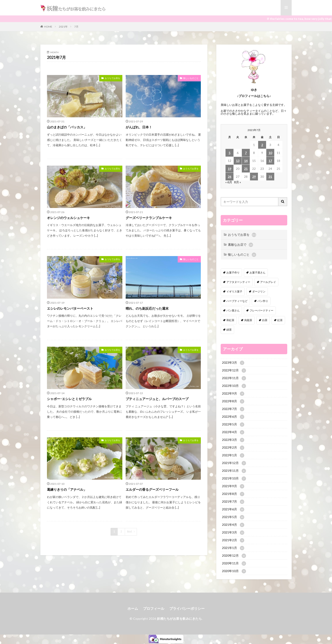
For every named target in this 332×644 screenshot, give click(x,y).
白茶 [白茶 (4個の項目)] (265, 320)
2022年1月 (233, 455)
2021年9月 (233, 486)
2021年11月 (234, 471)
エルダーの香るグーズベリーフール (152, 489)
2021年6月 (233, 509)
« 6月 (229, 182)
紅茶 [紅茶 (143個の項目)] (280, 320)
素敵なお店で (241, 245)
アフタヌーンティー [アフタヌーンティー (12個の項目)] (238, 282)
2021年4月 (233, 525)
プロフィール (154, 608)
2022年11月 (234, 378)
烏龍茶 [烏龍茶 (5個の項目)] (248, 320)
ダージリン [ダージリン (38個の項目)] (259, 291)
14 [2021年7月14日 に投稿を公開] (246, 161)
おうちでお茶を (112, 78)
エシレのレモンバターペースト (70, 308)
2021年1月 (233, 548)
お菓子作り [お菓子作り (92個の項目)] (233, 272)
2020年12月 (234, 556)
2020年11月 (234, 563)
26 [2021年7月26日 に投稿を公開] (229, 177)
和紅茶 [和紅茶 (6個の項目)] (230, 320)
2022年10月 (234, 386)
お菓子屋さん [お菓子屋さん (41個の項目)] (257, 272)
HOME (48, 27)
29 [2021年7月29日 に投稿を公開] (254, 177)
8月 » (238, 182)
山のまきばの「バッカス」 (67, 127)
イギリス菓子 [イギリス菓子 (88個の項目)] (234, 291)
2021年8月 (233, 494)
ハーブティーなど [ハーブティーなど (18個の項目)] (237, 301)
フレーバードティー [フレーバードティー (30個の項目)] (261, 310)
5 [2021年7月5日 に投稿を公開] (229, 153)
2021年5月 (233, 517)
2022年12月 (234, 371)
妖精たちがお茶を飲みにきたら (179, 619)
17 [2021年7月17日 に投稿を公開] (270, 161)
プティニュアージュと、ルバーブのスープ (157, 399)
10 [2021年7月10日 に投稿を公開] (270, 153)
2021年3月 (233, 533)
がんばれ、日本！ (139, 127)
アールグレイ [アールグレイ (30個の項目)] (268, 282)
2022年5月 (233, 425)
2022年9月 (233, 394)
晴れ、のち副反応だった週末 (147, 308)
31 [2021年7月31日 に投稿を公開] (270, 177)
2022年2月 (233, 448)
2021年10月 (234, 479)
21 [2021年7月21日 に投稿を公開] (246, 169)
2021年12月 (234, 463)
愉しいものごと (191, 78)
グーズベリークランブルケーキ (149, 218)
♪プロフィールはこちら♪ (254, 96)
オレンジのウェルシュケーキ (68, 218)
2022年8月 (233, 401)
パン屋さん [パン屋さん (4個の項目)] (233, 310)
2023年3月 (233, 363)
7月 (76, 27)
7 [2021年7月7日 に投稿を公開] (246, 153)
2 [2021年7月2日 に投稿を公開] (262, 145)
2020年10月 (234, 571)
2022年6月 (233, 417)
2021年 (63, 27)
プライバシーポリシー (187, 608)
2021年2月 (233, 540)
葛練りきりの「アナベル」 (67, 489)
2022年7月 (233, 409)
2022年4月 (233, 432)
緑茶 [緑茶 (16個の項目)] (229, 330)
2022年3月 (233, 440)
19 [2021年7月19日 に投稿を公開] (229, 169)
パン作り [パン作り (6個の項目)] (263, 301)
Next (130, 532)
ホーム (133, 608)
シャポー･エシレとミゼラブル (69, 399)
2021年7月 (233, 502)
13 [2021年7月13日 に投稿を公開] (238, 161)
